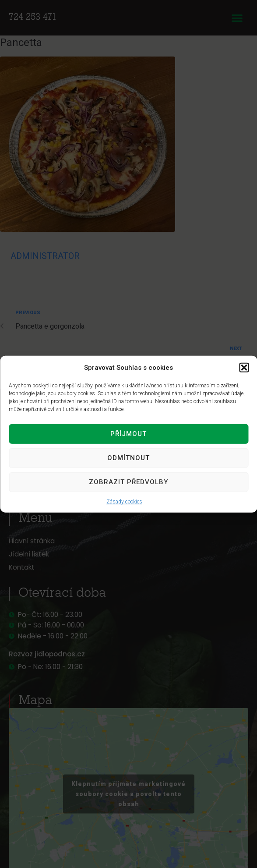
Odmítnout (128, 458)
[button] (244, 367)
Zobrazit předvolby (128, 482)
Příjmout (128, 434)
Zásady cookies (124, 501)
